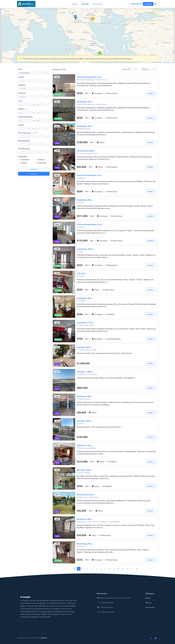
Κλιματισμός (42, 163)
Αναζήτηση (34, 174)
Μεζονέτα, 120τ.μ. (84, 470)
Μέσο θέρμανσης (24, 149)
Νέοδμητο (41, 159)
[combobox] (34, 89)
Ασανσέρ (24, 163)
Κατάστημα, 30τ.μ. (84, 519)
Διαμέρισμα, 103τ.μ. (85, 249)
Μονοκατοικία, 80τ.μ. (86, 151)
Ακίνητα (85, 4)
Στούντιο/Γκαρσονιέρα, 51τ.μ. (89, 175)
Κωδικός (21, 77)
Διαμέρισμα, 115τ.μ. (85, 323)
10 (118, 569)
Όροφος (21, 125)
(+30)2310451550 (135, 4)
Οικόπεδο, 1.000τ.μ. (85, 372)
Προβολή (151, 93)
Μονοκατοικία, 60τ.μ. (86, 494)
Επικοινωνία (98, 4)
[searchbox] (27, 89)
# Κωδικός (148, 4)
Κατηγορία (22, 93)
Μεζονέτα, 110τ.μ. (84, 445)
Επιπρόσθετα (23, 157)
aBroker (44, 638)
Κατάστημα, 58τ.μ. (84, 396)
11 (123, 569)
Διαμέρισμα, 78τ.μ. (85, 126)
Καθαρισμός (34, 169)
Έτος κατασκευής (28, 133)
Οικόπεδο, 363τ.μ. (84, 347)
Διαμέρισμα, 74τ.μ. (85, 544)
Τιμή (21, 101)
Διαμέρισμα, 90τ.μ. (85, 298)
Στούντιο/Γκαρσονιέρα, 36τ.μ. (89, 77)
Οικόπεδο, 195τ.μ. (84, 421)
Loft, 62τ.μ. (81, 273)
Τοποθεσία (22, 85)
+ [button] (3, 10)
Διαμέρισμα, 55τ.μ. (85, 102)
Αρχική (75, 4)
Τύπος (20, 69)
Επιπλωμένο (25, 159)
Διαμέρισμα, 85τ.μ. (85, 200)
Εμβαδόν (23, 109)
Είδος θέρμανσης (24, 141)
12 (128, 569)
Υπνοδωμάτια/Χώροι (25, 117)
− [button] (3, 14)
